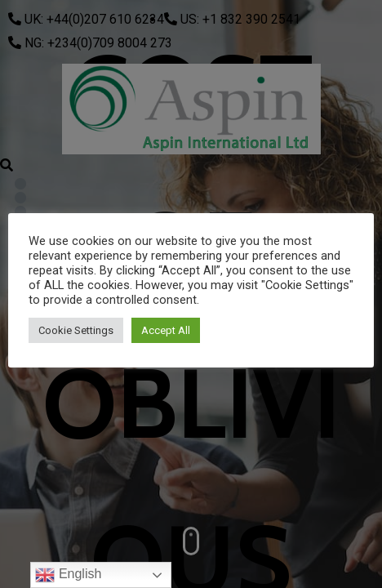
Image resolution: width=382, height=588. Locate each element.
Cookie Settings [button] (76, 330)
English (68, 575)
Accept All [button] (166, 330)
